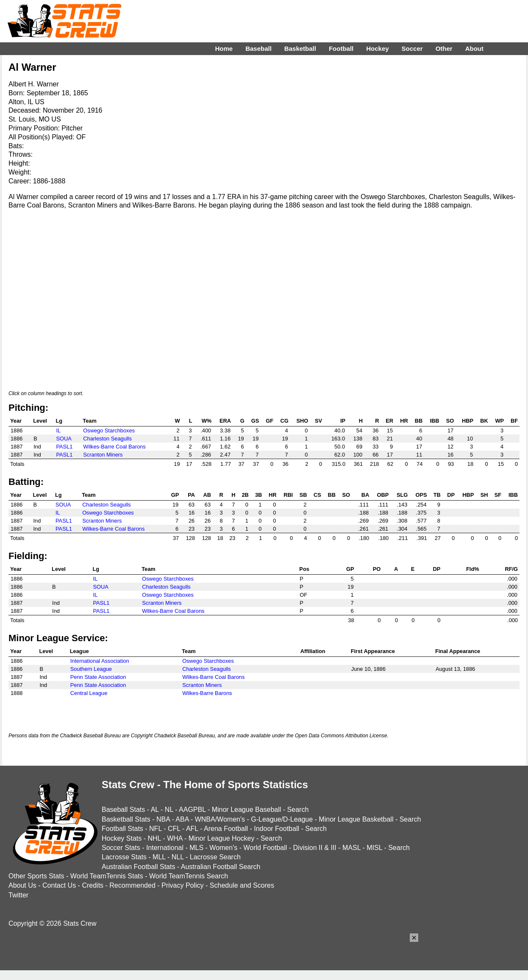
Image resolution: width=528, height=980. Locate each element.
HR (404, 421)
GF (270, 421)
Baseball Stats (123, 810)
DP (451, 495)
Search (298, 810)
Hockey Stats (122, 838)
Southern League (91, 669)
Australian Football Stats (138, 867)
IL (58, 430)
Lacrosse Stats (124, 857)
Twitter (18, 895)
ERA (225, 421)
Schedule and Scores (242, 885)
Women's (223, 848)
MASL (352, 848)
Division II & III (315, 848)
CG (284, 421)
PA (191, 495)
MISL (374, 848)
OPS (421, 495)
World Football (265, 848)
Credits (93, 885)
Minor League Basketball (356, 819)
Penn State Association (98, 677)
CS (317, 495)
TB (437, 495)
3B (258, 495)
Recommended (132, 885)
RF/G (511, 569)
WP (499, 421)
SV (318, 421)
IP (343, 421)
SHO (303, 421)
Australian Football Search (221, 867)
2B (245, 495)
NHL (154, 838)
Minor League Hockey (222, 838)
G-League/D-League (282, 819)
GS (255, 421)
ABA (182, 819)
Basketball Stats (126, 819)
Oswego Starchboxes (109, 430)
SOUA (64, 439)
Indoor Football (277, 829)
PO (377, 569)
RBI (288, 495)
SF (498, 495)
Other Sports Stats (36, 876)
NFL (156, 829)
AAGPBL (192, 810)
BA (365, 495)
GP (175, 495)
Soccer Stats (121, 848)
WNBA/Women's (220, 819)
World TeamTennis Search (189, 876)
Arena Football (226, 829)
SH (484, 495)
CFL (174, 829)
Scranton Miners (103, 455)
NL (169, 810)
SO (450, 421)
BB (419, 421)
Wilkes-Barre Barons (207, 693)
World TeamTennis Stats (107, 876)
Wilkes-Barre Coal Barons (114, 447)
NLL (178, 857)
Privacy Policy (183, 885)
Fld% (473, 569)
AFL (192, 829)
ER (389, 421)
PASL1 (64, 447)
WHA (175, 838)
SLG (402, 495)
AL (155, 810)
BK (484, 421)
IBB (435, 421)
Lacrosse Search (215, 857)
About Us (22, 885)
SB (303, 495)
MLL (159, 857)
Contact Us (59, 885)
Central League (89, 693)
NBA (163, 819)
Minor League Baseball (247, 810)
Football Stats (122, 829)
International (165, 848)
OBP (383, 495)
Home (224, 48)
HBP (468, 421)
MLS (196, 848)
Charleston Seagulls (107, 439)
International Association (100, 661)
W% (207, 421)
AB (207, 495)
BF (514, 421)
